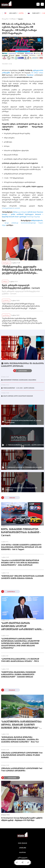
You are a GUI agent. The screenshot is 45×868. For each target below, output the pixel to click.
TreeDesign (30, 217)
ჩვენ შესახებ (23, 843)
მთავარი (5, 19)
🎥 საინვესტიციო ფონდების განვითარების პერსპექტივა (19, 380)
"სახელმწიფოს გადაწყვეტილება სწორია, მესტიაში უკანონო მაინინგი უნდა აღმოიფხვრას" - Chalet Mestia (21, 725)
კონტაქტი (23, 848)
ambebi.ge (15, 223)
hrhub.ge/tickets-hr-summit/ (11, 208)
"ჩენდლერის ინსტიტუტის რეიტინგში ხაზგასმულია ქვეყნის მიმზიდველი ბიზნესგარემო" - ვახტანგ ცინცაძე (18, 675)
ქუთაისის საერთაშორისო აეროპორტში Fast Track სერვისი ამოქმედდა (22, 770)
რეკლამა (22, 853)
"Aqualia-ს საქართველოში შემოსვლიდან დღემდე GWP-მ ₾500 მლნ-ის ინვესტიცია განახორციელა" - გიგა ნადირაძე (20, 563)
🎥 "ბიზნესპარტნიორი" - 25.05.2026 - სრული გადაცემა (18, 388)
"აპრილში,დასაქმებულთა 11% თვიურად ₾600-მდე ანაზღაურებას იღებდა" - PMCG (20, 660)
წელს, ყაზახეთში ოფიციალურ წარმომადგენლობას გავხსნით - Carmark (21, 287)
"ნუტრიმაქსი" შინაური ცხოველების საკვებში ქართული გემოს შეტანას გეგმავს (22, 577)
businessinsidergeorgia (28, 223)
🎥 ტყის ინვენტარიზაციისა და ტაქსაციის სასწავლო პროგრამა (22, 365)
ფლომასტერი (23, 212)
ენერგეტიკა (6, 263)
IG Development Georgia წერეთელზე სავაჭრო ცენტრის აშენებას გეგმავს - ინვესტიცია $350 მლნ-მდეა (22, 819)
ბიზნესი (13, 19)
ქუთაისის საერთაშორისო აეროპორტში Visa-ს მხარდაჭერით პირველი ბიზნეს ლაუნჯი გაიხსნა (22, 755)
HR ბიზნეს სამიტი (37, 73)
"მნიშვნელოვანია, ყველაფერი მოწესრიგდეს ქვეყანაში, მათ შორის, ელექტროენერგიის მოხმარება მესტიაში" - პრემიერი (22, 270)
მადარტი (37, 217)
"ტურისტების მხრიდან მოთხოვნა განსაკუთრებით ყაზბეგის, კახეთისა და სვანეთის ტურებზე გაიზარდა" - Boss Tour (20, 740)
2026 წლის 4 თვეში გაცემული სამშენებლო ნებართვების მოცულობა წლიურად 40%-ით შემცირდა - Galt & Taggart (21, 547)
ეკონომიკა (6, 300)
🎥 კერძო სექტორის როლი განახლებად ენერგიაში (17, 396)
